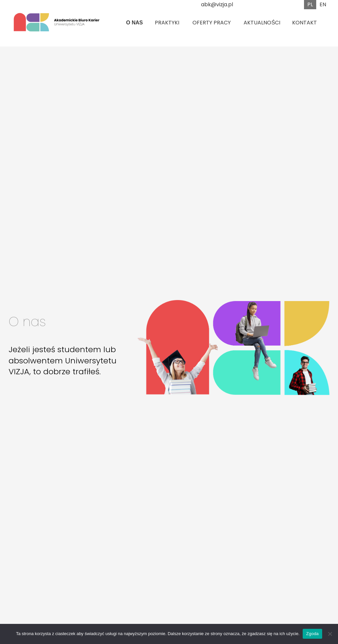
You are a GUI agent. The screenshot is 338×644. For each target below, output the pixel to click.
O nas (135, 23)
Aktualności (262, 23)
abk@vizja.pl (217, 4)
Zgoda (312, 634)
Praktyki (167, 23)
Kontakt (304, 23)
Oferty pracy (212, 23)
